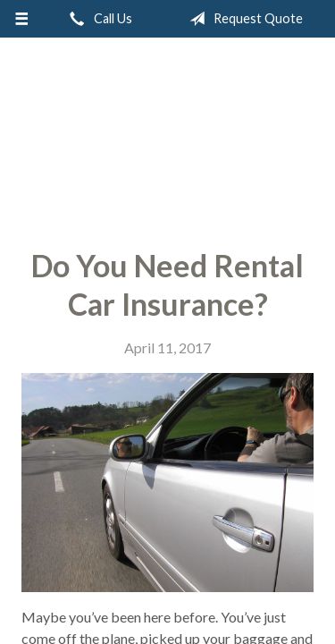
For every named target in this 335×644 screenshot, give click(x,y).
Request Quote (243, 19)
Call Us (97, 19)
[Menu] (22, 19)
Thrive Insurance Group (167, 136)
